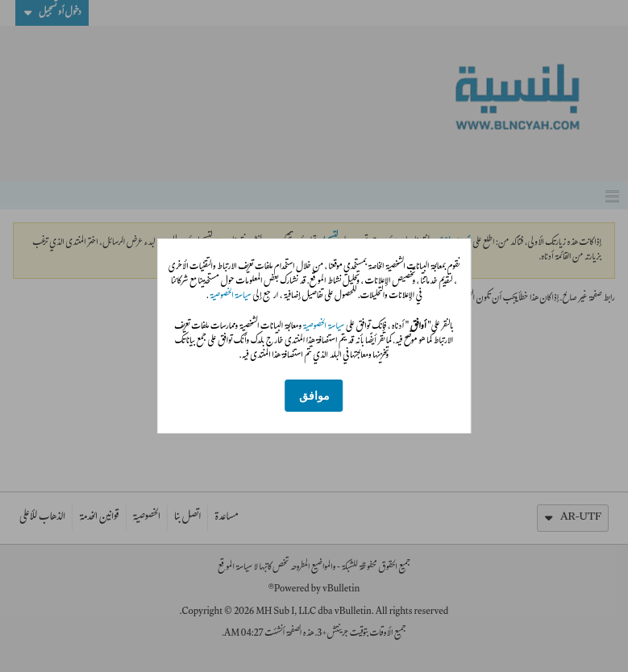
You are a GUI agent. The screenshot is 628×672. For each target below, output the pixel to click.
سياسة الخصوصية (230, 297)
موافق (314, 396)
